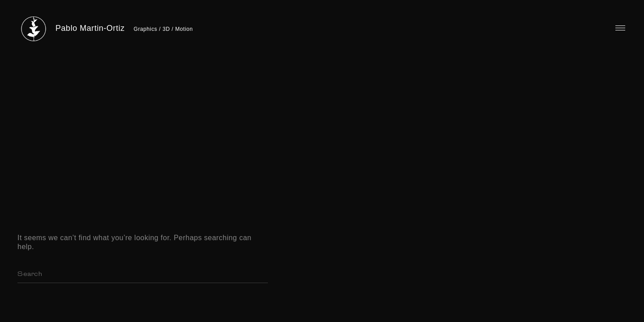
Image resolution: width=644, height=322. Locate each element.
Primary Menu (620, 28)
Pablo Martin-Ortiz (90, 28)
